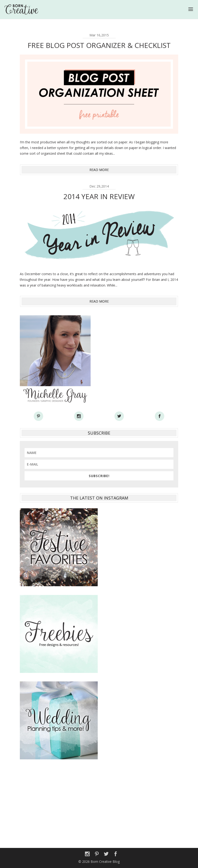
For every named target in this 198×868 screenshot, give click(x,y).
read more (99, 170)
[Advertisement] (99, 801)
